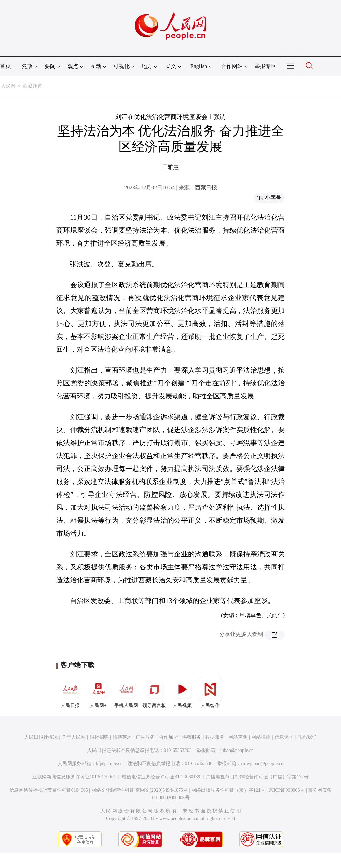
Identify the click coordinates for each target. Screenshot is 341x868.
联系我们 (307, 737)
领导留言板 (154, 693)
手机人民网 (126, 693)
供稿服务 (192, 737)
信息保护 (284, 737)
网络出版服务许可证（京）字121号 (228, 790)
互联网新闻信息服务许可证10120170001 (74, 777)
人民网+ (98, 693)
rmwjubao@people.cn (262, 764)
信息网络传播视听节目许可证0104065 (49, 790)
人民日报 (70, 693)
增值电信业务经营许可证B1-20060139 (161, 777)
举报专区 (265, 66)
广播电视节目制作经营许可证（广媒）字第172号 (257, 777)
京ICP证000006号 (287, 790)
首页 (5, 66)
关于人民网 (74, 737)
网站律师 (261, 737)
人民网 (8, 86)
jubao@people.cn (237, 750)
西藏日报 (206, 187)
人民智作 (210, 693)
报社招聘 (99, 737)
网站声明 (238, 737)
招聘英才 (122, 737)
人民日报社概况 (41, 737)
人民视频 (182, 693)
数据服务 (215, 737)
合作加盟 (168, 737)
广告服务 (145, 737)
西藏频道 (32, 86)
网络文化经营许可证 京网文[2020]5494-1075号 (140, 790)
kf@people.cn (109, 764)
